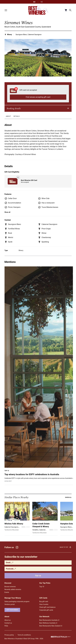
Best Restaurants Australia (49, 620)
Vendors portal (10, 604)
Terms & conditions (24, 635)
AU (34, 2)
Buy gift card (44, 601)
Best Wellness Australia (48, 623)
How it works (44, 604)
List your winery (12, 610)
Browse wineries (10, 587)
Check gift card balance (47, 607)
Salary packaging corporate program (17, 601)
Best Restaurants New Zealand (51, 626)
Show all (68, 501)
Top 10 (42, 587)
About (8, 120)
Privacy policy (9, 635)
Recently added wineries (13, 589)
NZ (42, 2)
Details (16, 120)
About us (8, 620)
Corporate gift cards (46, 610)
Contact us (8, 623)
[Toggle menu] (6, 10)
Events (7, 592)
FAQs (6, 626)
